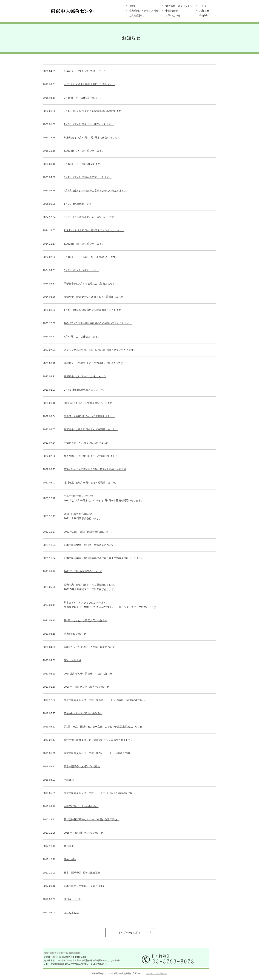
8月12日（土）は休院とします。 (82, 337)
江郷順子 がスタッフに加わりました (85, 376)
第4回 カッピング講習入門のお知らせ (86, 620)
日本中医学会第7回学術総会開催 (82, 873)
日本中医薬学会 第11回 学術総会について (89, 545)
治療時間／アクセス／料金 (144, 11)
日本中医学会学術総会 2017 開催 (84, 886)
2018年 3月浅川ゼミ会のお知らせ (84, 833)
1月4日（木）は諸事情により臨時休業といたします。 (94, 310)
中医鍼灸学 (172, 11)
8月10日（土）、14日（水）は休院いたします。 (91, 257)
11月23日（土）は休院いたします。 (84, 244)
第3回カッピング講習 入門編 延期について (89, 647)
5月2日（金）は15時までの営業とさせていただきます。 (95, 191)
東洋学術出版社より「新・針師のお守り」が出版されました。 (99, 740)
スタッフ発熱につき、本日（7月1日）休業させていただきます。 (100, 350)
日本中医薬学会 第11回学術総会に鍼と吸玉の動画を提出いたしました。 (105, 558)
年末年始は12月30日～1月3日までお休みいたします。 (94, 230)
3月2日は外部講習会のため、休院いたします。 (90, 217)
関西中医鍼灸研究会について (80, 514)
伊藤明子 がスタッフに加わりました (85, 71)
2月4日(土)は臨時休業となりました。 (85, 390)
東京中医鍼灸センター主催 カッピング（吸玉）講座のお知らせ (100, 793)
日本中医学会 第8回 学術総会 (82, 766)
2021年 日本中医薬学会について (83, 571)
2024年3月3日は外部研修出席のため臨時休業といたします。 (98, 323)
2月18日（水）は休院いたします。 (83, 98)
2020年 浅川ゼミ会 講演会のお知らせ (87, 687)
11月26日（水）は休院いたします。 (84, 151)
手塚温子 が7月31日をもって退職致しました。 (91, 429)
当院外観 (69, 780)
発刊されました (73, 899)
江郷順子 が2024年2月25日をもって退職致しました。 (95, 297)
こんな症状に (136, 15)
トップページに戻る (130, 933)
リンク (203, 6)
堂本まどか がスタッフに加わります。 (86, 603)
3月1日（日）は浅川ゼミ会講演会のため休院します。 (94, 111)
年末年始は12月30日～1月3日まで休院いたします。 (93, 138)
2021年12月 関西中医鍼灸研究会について (88, 532)
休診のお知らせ (73, 660)
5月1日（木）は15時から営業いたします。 (88, 177)
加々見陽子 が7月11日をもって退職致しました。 (92, 456)
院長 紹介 (70, 859)
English (203, 15)
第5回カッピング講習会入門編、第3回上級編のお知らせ (95, 469)
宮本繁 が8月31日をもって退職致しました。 (90, 416)
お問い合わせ (173, 15)
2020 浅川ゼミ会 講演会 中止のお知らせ (88, 674)
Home (132, 6)
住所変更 (69, 846)
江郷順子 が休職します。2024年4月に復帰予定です (93, 363)
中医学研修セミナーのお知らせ (81, 806)
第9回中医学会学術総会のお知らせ (83, 713)
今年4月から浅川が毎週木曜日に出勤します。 (89, 84)
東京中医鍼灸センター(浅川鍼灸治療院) (62, 953)
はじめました (71, 912)
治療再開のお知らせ (75, 634)
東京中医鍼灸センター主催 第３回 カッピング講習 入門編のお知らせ (105, 700)
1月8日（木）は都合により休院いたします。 (89, 124)
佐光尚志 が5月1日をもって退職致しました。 (90, 585)
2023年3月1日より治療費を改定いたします (88, 403)
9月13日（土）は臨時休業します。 (83, 164)
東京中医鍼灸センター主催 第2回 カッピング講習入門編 (97, 753)
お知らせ (204, 11)
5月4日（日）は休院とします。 (81, 270)
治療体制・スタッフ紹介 (179, 6)
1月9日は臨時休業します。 (79, 204)
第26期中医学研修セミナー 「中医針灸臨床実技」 (92, 819)
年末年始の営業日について (79, 496)
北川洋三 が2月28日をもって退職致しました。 (91, 483)
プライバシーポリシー (157, 973)
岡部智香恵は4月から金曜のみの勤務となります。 (92, 284)
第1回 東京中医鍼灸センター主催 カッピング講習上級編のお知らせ (103, 727)
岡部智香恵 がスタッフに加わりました (86, 443)
